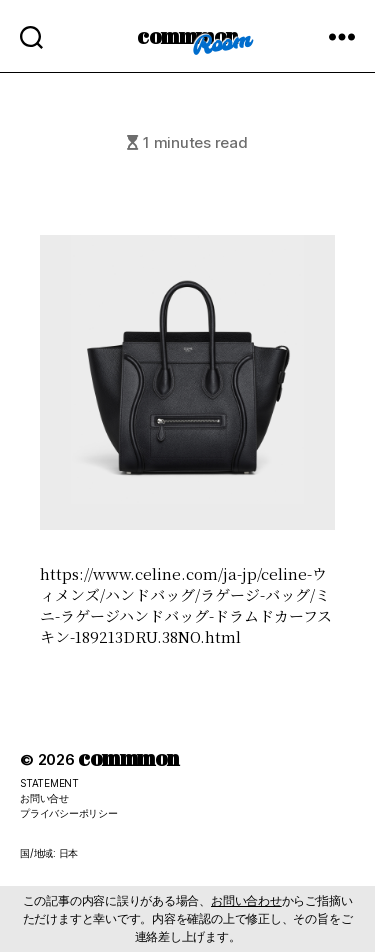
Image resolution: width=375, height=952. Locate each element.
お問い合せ (44, 798)
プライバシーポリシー (69, 813)
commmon (187, 35)
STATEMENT (49, 783)
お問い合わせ (246, 900)
